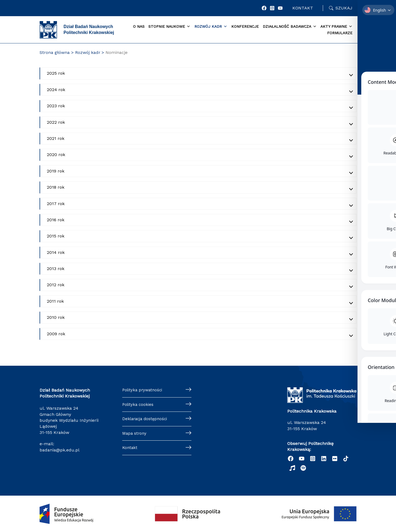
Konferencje (245, 26)
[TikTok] (346, 459)
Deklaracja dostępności (146, 420)
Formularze (340, 33)
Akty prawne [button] (336, 27)
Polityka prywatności (143, 390)
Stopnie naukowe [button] (169, 27)
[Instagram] (272, 8)
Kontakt (303, 8)
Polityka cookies (139, 405)
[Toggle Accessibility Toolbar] (384, 254)
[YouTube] (280, 8)
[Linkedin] (324, 459)
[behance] (292, 468)
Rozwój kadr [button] (211, 27)
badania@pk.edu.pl (59, 450)
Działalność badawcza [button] (290, 27)
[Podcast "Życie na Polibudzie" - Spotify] (303, 468)
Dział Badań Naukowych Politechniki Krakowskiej (89, 30)
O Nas (139, 26)
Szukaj (344, 8)
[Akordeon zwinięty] (198, 73)
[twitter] (335, 459)
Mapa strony (135, 435)
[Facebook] (264, 8)
